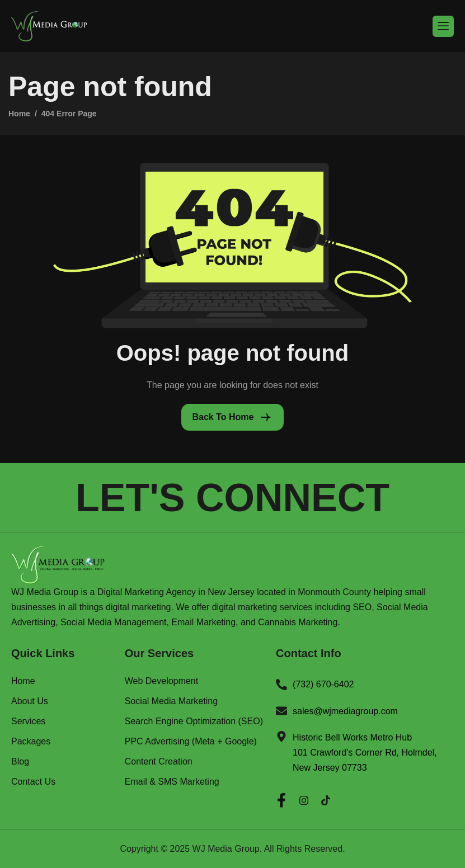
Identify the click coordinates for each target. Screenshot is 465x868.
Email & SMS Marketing (172, 782)
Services (28, 721)
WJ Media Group (226, 849)
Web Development (161, 681)
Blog (20, 762)
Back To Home (223, 417)
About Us (30, 701)
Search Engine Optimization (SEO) (194, 721)
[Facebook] (281, 798)
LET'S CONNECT (232, 498)
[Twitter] (326, 798)
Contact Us (33, 782)
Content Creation (159, 762)
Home (23, 681)
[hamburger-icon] (443, 26)
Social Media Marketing (171, 701)
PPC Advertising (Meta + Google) (191, 742)
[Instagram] (304, 798)
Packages (31, 742)
